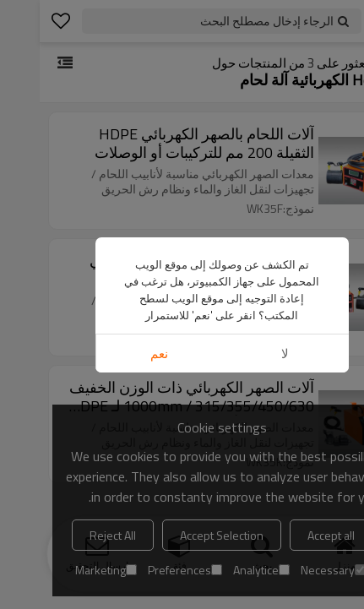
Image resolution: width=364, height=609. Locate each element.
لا (245, 353)
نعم (120, 353)
